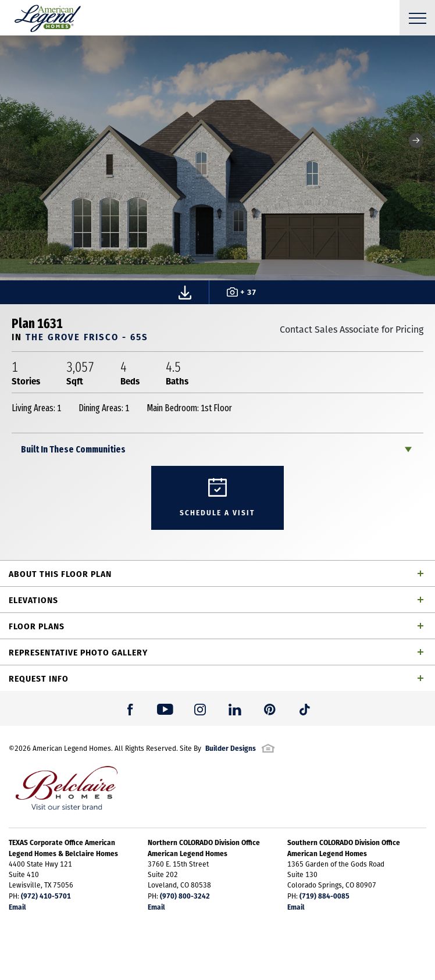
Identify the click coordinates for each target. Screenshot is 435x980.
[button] (416, 140)
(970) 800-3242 (185, 896)
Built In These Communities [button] (73, 449)
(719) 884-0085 (325, 896)
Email (17, 907)
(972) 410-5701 (46, 896)
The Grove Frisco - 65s (87, 336)
